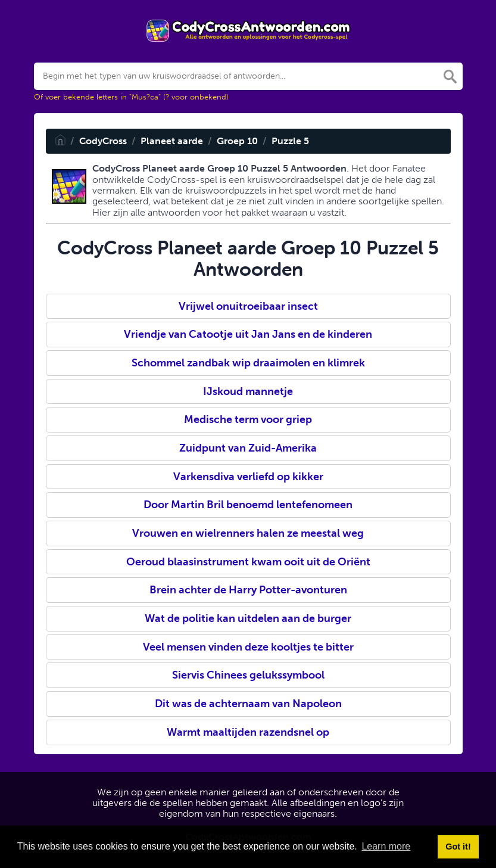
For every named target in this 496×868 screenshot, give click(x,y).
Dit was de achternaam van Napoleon (248, 704)
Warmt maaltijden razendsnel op (248, 732)
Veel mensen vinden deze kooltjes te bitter (248, 647)
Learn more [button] (386, 846)
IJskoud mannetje (248, 391)
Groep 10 (237, 141)
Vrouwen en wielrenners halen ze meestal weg (248, 533)
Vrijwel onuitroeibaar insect (248, 306)
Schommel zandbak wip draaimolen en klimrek (248, 363)
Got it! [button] (458, 847)
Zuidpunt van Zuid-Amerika (248, 448)
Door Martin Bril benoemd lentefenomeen (248, 505)
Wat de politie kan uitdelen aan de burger (248, 618)
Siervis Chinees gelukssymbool (248, 675)
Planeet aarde (172, 141)
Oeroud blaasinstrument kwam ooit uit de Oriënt (248, 562)
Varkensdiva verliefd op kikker (248, 477)
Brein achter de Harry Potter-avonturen (248, 590)
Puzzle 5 (290, 141)
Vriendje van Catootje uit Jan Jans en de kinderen (248, 334)
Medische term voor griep (248, 419)
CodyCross (103, 141)
